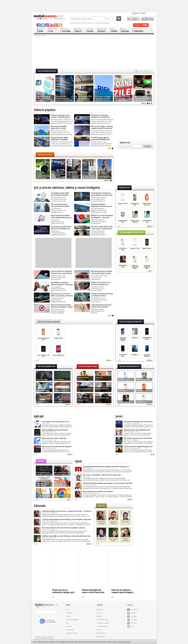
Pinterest (132, 623)
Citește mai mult (124, 642)
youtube (52, 25)
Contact (143, 13)
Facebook (133, 610)
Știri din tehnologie (103, 23)
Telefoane (69, 613)
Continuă (147, 146)
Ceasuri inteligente (72, 620)
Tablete (68, 616)
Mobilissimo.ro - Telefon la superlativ (49, 17)
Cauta (119, 19)
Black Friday (77, 23)
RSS (130, 626)
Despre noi (135, 13)
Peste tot (108, 19)
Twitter (132, 613)
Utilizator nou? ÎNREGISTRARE (148, 19)
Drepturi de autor (103, 620)
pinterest (56, 25)
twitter (43, 25)
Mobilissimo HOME (40, 36)
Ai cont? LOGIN (133, 19)
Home (68, 610)
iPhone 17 (92, 23)
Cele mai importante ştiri (47, 71)
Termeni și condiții (103, 623)
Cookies (99, 630)
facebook (39, 25)
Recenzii (69, 626)
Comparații (70, 630)
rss (60, 25)
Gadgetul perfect (72, 633)
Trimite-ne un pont (141, 25)
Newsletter (125, 143)
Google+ (132, 616)
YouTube (132, 620)
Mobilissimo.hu (102, 633)
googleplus (47, 25)
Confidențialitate (102, 626)
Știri (67, 623)
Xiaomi (85, 23)
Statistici (99, 616)
